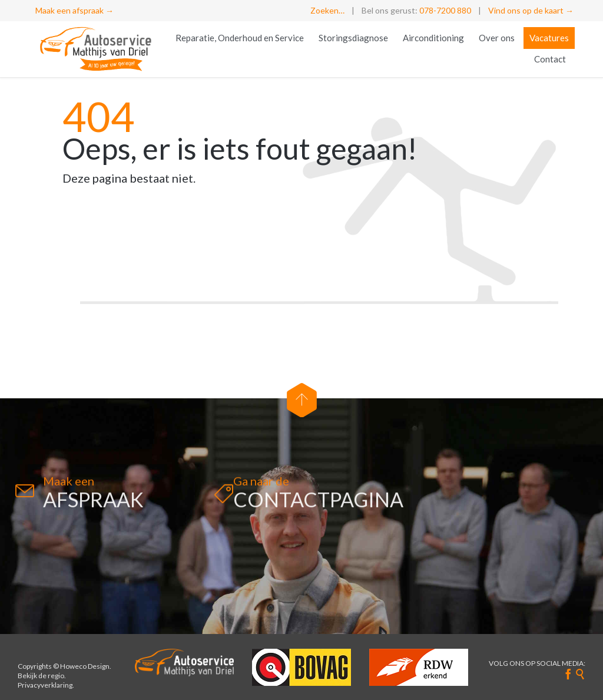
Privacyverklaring (45, 685)
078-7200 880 (445, 10)
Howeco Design (85, 666)
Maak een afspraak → (74, 10)
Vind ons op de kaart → (531, 10)
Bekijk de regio (41, 676)
